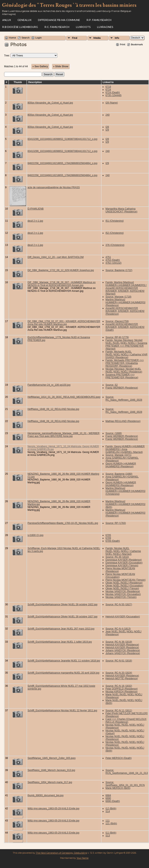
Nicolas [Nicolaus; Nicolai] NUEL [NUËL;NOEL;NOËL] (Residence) (124, 370)
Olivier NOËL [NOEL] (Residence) (124, 583)
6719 (108, 87)
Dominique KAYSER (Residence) (124, 560)
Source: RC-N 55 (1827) (119, 605)
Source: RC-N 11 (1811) (119, 711)
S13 (108, 836)
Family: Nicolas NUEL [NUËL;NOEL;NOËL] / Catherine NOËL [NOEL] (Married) (123, 551)
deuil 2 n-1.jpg (35, 221)
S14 (108, 811)
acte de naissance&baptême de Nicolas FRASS (54, 187)
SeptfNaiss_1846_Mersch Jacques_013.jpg (51, 770)
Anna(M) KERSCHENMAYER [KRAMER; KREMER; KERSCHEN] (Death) (125, 327)
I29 (107, 130)
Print (123, 44)
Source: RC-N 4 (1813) (118, 629)
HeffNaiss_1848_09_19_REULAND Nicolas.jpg (53, 421)
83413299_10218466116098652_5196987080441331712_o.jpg (62, 139)
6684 (108, 795)
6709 (108, 538)
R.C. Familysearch (57, 27)
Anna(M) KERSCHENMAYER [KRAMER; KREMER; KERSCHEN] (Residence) (125, 311)
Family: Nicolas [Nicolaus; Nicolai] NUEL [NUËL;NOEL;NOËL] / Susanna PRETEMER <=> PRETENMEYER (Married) (126, 344)
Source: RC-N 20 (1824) (119, 673)
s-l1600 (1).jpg (35, 535)
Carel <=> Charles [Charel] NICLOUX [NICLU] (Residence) (126, 721)
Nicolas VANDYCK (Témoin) (121, 597)
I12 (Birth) (111, 809)
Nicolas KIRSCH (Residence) (121, 692)
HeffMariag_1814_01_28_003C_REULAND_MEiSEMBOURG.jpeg (64, 397)
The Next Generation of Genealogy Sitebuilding (61, 853)
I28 (107, 127)
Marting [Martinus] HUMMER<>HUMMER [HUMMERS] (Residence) (125, 302)
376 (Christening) (115, 245)
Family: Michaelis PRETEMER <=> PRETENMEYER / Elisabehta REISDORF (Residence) (125, 363)
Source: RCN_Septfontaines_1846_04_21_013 (127, 772)
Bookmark (137, 44)
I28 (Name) (112, 103)
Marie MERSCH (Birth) (118, 788)
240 (108, 115)
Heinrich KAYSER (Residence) (122, 645)
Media (97, 38)
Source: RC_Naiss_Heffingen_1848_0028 (124, 398)
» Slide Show (61, 66)
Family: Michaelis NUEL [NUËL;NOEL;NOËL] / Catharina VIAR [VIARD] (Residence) (126, 355)
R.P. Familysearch (99, 20)
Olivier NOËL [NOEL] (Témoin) (122, 589)
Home (12, 38)
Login (38, 38)
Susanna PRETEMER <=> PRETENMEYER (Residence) (122, 376)
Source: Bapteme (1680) (119, 474)
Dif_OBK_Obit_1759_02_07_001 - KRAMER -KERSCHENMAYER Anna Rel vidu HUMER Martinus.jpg (64, 323)
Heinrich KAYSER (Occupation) (123, 617)
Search (26, 38)
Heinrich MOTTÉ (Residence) (122, 679)
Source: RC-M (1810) (117, 557)
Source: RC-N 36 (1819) (119, 642)
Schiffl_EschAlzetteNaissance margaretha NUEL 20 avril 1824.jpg (63, 673)
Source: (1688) (114, 433)
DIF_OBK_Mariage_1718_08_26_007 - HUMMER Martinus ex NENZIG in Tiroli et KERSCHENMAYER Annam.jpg (62, 284)
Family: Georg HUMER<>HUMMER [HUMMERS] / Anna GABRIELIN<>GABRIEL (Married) (125, 449)
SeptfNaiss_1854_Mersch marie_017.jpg (50, 782)
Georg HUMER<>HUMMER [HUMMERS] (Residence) (121, 465)
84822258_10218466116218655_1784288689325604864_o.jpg (62, 163)
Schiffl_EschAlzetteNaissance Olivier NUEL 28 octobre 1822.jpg (62, 605)
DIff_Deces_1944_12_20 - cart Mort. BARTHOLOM (56, 257)
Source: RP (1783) (116, 523)
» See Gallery (40, 66)
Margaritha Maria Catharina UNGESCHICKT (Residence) (121, 210)
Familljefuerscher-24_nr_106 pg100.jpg (49, 385)
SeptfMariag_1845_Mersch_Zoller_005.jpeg (51, 758)
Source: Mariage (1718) (118, 297)
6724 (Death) (113, 92)
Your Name (83, 858)
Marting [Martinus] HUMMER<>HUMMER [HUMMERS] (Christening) (125, 491)
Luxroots (83, 27)
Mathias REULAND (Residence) (123, 421)
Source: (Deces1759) (117, 321)
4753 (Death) (113, 260)
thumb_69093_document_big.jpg (45, 795)
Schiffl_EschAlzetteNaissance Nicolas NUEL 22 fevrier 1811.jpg (62, 711)
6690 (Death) (113, 801)
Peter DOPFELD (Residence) (122, 689)
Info (117, 38)
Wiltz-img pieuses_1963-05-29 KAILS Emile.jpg (53, 809)
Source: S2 (112, 385)
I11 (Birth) (111, 833)
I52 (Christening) (115, 233)
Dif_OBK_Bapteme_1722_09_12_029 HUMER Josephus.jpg (61, 270)
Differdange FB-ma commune (59, 20)
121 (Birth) (111, 824)
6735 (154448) (113, 95)
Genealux (24, 20)
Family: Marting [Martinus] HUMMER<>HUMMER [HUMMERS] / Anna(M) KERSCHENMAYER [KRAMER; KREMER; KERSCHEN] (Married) (126, 288)
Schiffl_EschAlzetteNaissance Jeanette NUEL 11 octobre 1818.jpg (64, 661)
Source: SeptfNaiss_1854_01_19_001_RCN (125, 784)
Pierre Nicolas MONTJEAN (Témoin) (126, 580)
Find (75, 38)
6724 (108, 90)
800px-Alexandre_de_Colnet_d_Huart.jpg (50, 103)
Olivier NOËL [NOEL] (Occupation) (124, 586)
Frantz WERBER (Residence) (122, 388)
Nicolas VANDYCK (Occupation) (123, 594)
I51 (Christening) (115, 221)
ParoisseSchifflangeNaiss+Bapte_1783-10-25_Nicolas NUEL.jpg (63, 523)
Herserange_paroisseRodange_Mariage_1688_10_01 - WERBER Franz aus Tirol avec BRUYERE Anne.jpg (63, 435)
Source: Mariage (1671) (118, 455)
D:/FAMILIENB (36, 209)
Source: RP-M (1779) (117, 337)
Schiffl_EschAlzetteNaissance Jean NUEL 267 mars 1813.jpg (61, 629)
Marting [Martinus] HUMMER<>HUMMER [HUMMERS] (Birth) (125, 504)
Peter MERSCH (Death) (119, 758)
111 (108, 821)
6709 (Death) (113, 541)
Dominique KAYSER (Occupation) (124, 563)
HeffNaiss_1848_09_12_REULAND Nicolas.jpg (53, 409)
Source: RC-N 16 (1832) (119, 686)
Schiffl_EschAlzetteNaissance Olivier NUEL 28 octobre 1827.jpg (62, 617)
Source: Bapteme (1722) (119, 270)
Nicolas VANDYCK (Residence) (123, 591)
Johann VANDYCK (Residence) (123, 650)
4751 (108, 257)
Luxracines (105, 27)
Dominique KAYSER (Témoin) (122, 566)
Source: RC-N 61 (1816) (119, 661)
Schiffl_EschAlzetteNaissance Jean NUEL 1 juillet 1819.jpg (60, 642)
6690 (108, 798)
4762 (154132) (113, 263)
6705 (108, 535)
